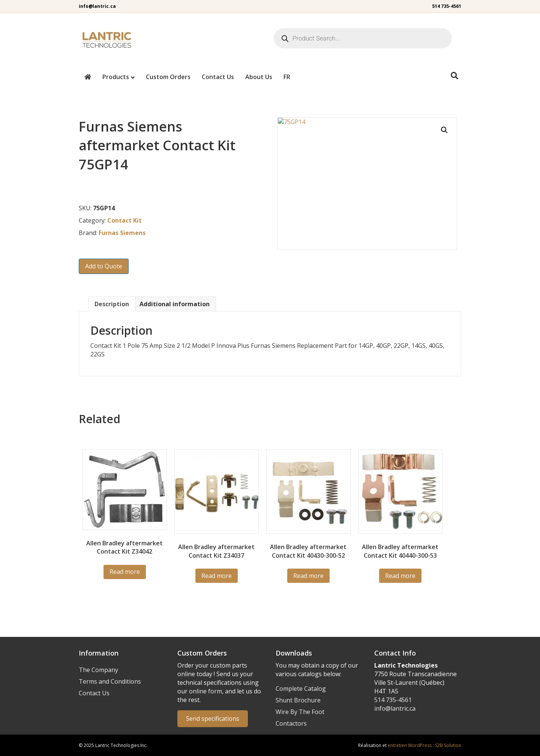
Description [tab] (112, 304)
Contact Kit (124, 220)
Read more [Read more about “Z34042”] (125, 572)
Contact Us (218, 77)
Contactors (291, 723)
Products (116, 77)
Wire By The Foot (300, 712)
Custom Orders (168, 77)
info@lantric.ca (97, 6)
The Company (98, 670)
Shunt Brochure (298, 700)
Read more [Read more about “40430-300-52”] (308, 576)
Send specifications (213, 719)
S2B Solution (448, 745)
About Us (259, 77)
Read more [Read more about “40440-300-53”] (400, 576)
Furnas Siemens (122, 233)
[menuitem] (287, 77)
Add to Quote (104, 266)
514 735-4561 (447, 6)
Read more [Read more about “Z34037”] (217, 576)
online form (205, 691)
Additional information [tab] (175, 304)
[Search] (454, 76)
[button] (444, 130)
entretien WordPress (410, 745)
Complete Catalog (301, 689)
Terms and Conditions (110, 681)
